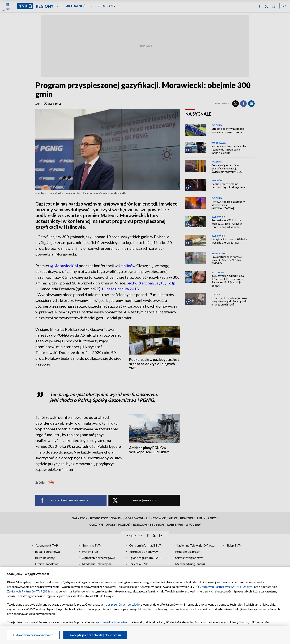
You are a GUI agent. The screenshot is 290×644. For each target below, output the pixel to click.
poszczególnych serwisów (123, 604)
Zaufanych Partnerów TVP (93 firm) (31, 591)
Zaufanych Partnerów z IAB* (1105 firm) (227, 587)
